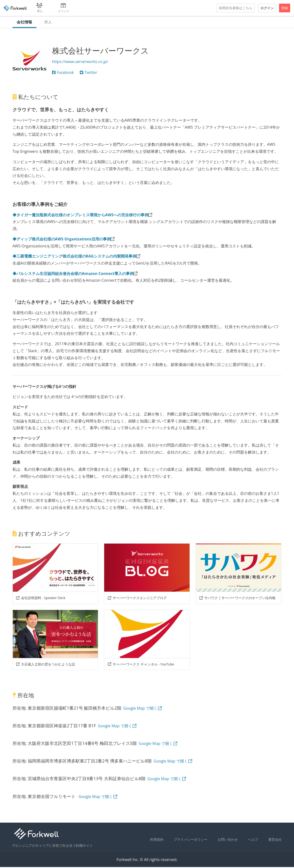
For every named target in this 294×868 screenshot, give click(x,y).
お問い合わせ (228, 840)
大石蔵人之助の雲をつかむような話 (46, 665)
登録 (285, 8)
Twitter (89, 74)
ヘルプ (253, 840)
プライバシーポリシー (191, 840)
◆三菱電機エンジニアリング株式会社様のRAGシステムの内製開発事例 (74, 257)
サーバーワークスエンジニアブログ (137, 599)
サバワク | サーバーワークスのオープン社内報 (237, 599)
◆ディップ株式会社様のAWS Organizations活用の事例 (62, 240)
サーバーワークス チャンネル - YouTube (141, 665)
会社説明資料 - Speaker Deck (41, 599)
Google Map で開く (143, 709)
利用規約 (157, 840)
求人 (49, 22)
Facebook (63, 74)
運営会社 (275, 840)
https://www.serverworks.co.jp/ (80, 63)
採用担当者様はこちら (236, 8)
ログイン (267, 8)
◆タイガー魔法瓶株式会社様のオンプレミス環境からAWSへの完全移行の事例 (80, 216)
